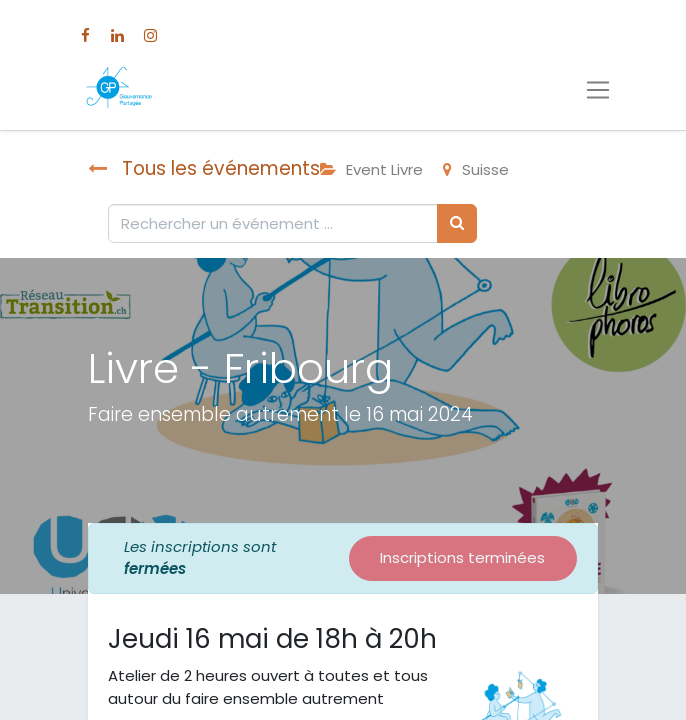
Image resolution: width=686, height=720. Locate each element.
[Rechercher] (457, 223)
